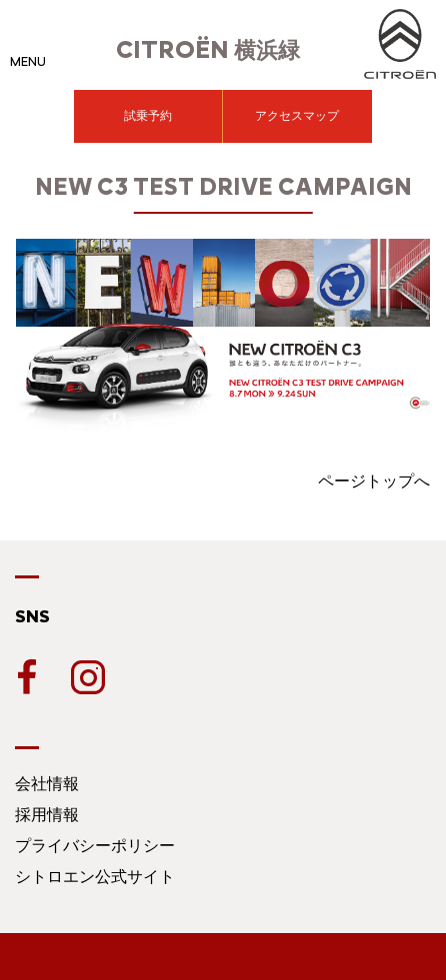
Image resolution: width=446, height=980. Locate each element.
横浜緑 (208, 50)
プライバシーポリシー (95, 846)
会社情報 (47, 784)
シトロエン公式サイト (95, 877)
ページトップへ (374, 481)
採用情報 (47, 815)
